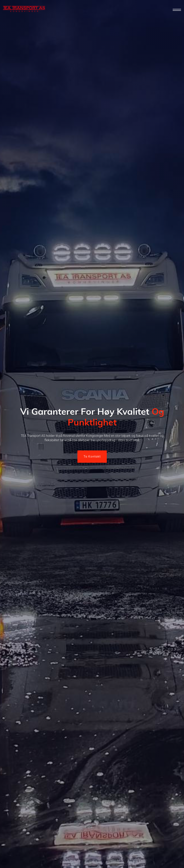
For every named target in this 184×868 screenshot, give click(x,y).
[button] (177, 10)
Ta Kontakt (92, 457)
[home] (24, 9)
